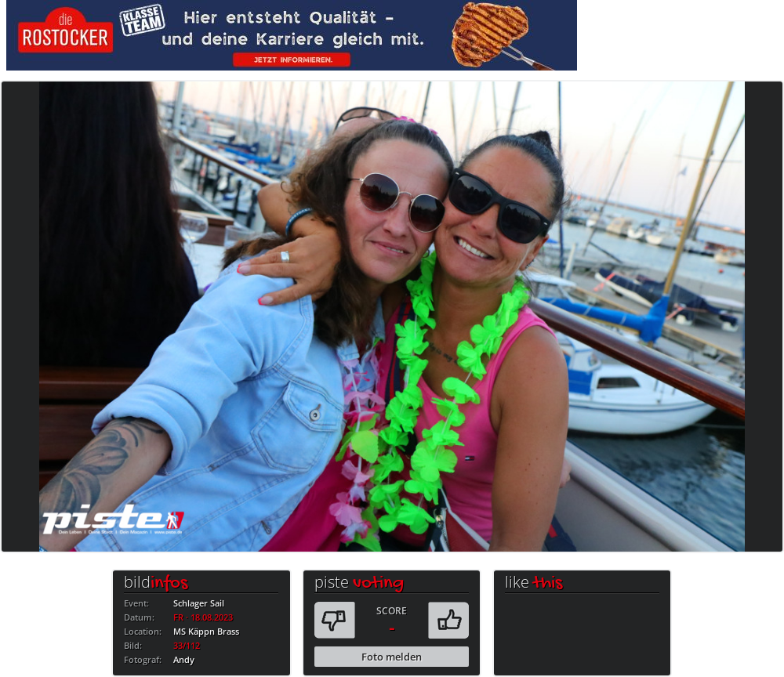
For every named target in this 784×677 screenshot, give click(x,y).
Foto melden (392, 657)
